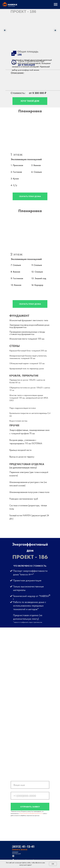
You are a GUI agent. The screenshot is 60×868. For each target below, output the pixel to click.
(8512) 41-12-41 (23, 847)
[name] (30, 785)
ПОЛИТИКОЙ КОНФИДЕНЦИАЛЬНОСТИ (31, 813)
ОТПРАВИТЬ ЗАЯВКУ (30, 807)
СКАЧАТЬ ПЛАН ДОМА (30, 196)
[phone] (30, 796)
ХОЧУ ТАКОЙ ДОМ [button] (30, 101)
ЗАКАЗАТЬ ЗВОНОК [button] (20, 850)
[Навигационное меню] (56, 4)
